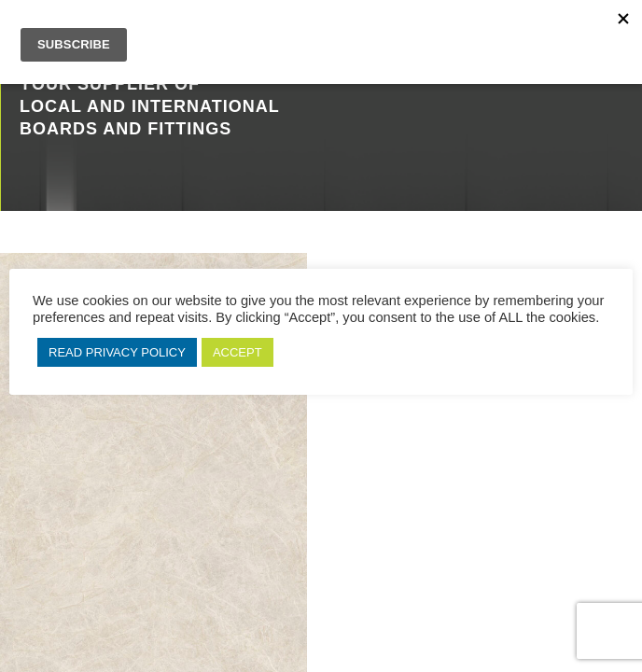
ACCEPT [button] (237, 352)
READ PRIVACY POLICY (117, 352)
